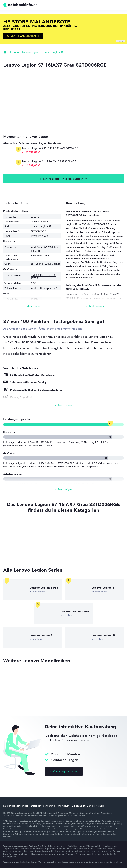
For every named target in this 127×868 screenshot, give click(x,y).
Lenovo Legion (31, 52)
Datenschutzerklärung (43, 806)
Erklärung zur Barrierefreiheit (88, 806)
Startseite (5, 52)
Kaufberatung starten (62, 771)
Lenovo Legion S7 (53, 52)
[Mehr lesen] (32, 306)
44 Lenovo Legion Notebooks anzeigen (61, 179)
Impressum (63, 806)
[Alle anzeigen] (63, 405)
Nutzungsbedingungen (16, 806)
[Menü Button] (122, 5)
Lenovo (14, 52)
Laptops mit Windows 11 (90, 232)
